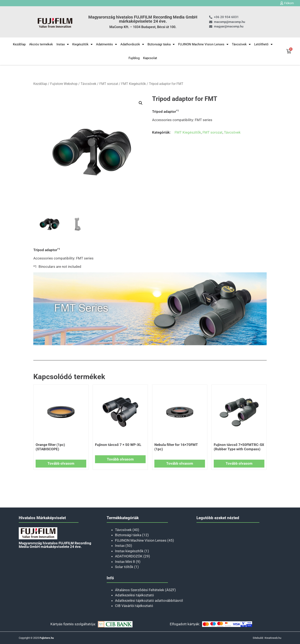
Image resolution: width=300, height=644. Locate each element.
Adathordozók (132, 44)
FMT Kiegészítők (134, 84)
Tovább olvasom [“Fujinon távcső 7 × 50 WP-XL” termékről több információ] (120, 459)
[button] (141, 103)
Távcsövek (241, 44)
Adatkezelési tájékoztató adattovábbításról (149, 601)
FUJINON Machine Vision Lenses (203, 44)
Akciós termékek (41, 44)
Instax (63, 44)
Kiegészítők (82, 44)
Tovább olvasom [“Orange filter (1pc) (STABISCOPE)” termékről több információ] (61, 463)
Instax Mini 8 (125, 562)
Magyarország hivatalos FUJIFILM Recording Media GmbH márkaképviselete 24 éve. (143, 19)
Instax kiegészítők (129, 551)
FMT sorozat (109, 84)
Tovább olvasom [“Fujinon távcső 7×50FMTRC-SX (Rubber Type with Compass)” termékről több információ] (239, 463)
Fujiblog (134, 58)
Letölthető (263, 44)
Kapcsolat (150, 58)
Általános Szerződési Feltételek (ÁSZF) (145, 590)
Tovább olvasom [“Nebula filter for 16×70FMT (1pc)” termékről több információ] (180, 463)
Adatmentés (106, 44)
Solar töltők (124, 567)
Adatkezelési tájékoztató (134, 595)
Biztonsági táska (161, 44)
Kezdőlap (19, 44)
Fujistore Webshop (64, 84)
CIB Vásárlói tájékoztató (134, 606)
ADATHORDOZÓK (129, 556)
